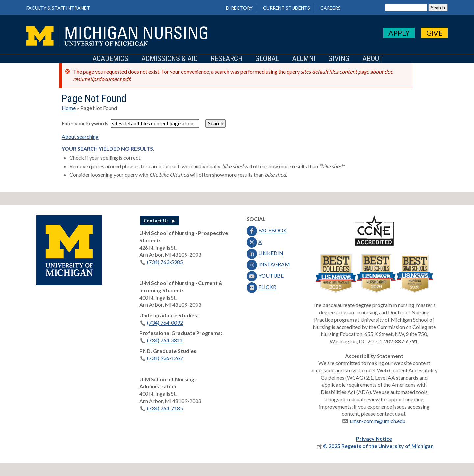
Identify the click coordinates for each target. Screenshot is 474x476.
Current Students (287, 8)
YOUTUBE (264, 275)
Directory (239, 8)
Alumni (304, 59)
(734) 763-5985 (161, 262)
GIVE (434, 33)
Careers (330, 8)
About (373, 59)
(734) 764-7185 (161, 408)
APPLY (399, 33)
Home (69, 108)
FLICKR (261, 287)
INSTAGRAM (268, 264)
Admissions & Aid (170, 59)
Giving (339, 59)
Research (227, 59)
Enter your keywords (85, 123)
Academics (110, 59)
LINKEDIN (264, 253)
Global (267, 59)
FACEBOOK (266, 230)
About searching (80, 136)
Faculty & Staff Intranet (58, 8)
